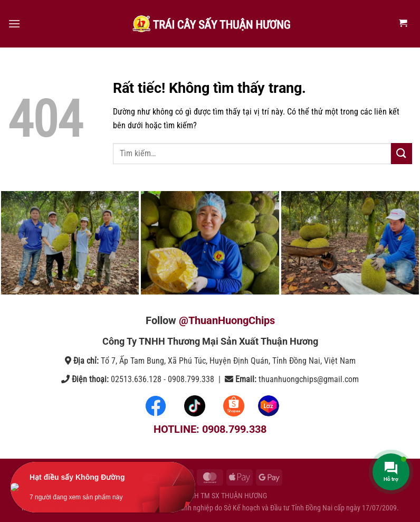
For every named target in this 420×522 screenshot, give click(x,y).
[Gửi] (402, 153)
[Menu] (14, 23)
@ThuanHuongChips (227, 320)
